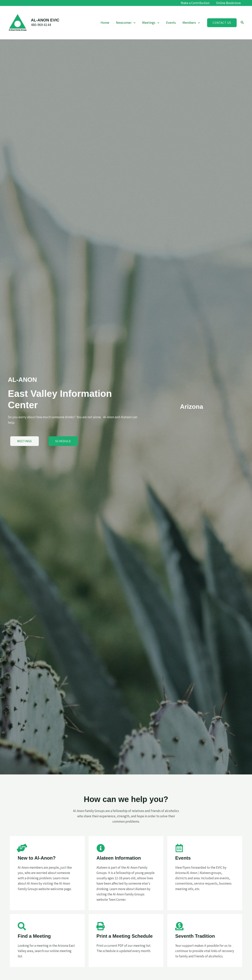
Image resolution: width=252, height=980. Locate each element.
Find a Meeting (34, 936)
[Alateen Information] (101, 848)
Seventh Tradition (195, 936)
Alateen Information (119, 858)
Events (171, 23)
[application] (133, 23)
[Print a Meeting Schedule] (101, 926)
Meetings (151, 23)
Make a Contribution (195, 3)
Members (191, 23)
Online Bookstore (228, 3)
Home (105, 23)
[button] (222, 23)
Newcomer (126, 23)
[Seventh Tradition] (179, 926)
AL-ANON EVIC (45, 20)
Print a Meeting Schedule (125, 936)
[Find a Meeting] (22, 926)
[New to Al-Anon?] (22, 848)
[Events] (179, 848)
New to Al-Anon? (37, 858)
